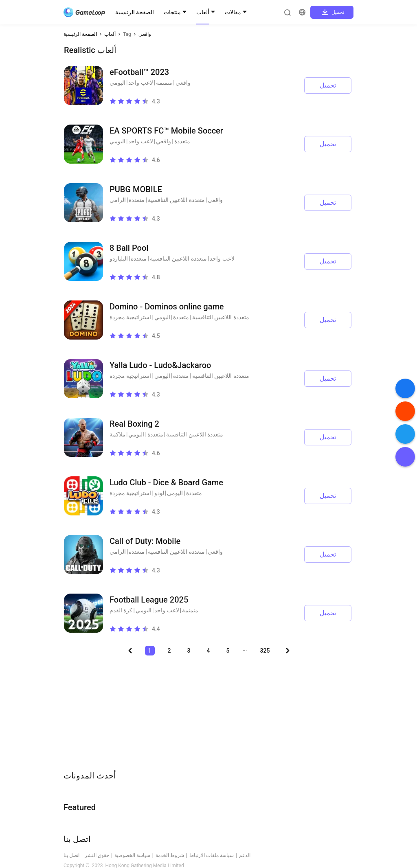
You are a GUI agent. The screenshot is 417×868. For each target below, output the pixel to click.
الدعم (245, 855)
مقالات (233, 12)
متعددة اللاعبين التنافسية (176, 200)
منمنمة (164, 83)
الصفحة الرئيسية (135, 12)
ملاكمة (117, 434)
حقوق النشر (97, 855)
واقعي (145, 34)
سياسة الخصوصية (132, 855)
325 (265, 651)
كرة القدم (121, 610)
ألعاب (203, 12)
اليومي (117, 83)
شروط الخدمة (170, 855)
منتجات (172, 12)
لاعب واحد (140, 83)
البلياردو (119, 259)
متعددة (182, 141)
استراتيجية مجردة (130, 317)
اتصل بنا (71, 855)
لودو (159, 493)
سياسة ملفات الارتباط (212, 855)
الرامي (118, 200)
